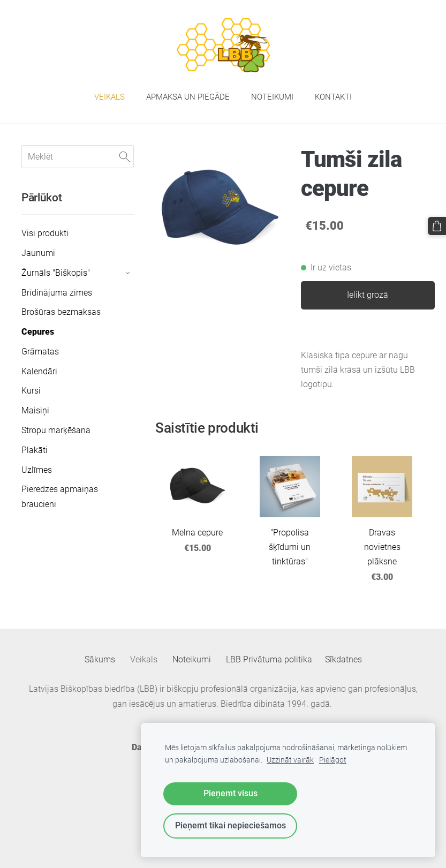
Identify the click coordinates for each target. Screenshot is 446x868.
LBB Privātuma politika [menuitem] (269, 659)
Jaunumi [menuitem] (38, 253)
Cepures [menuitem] (38, 332)
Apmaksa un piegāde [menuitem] (188, 97)
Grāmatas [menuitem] (40, 352)
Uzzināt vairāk (290, 760)
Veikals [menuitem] (109, 97)
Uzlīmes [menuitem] (37, 470)
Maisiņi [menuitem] (35, 410)
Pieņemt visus (230, 793)
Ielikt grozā (368, 295)
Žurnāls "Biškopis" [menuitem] (56, 273)
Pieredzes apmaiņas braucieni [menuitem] (60, 496)
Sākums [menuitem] (100, 659)
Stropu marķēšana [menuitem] (56, 430)
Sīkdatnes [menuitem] (343, 659)
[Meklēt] (78, 157)
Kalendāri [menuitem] (39, 371)
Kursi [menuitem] (31, 391)
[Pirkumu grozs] (437, 226)
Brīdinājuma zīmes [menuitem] (57, 293)
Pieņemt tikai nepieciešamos (230, 825)
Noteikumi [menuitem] (272, 97)
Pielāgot (333, 760)
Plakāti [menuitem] (35, 450)
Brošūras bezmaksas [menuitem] (61, 312)
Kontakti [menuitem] (333, 97)
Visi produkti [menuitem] (45, 233)
